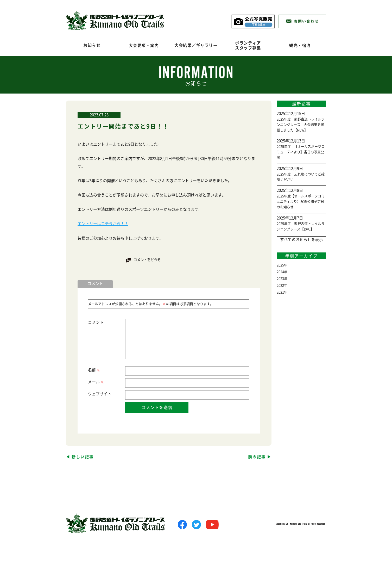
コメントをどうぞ (147, 260)
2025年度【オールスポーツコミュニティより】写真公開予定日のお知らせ (301, 202)
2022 (280, 285)
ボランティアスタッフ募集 (248, 45)
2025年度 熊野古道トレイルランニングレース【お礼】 (301, 226)
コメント (96, 322)
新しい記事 (83, 457)
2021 (280, 292)
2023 (280, 279)
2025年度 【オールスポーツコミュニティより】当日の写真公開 (301, 152)
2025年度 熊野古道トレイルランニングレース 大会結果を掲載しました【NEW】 (301, 125)
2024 (280, 272)
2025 (280, 265)
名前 (94, 370)
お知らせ (92, 45)
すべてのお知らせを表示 (301, 240)
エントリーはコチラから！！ (103, 224)
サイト (106, 394)
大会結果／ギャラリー (196, 45)
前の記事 (257, 457)
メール (96, 382)
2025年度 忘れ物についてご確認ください (301, 177)
